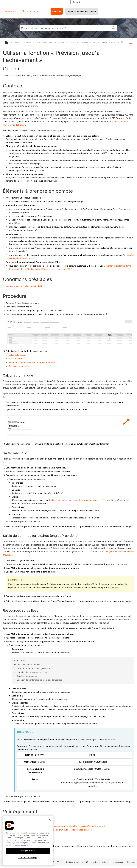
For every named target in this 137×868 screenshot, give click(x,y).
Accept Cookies (28, 851)
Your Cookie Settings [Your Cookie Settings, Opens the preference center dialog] (28, 858)
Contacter (57, 11)
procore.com (11, 11)
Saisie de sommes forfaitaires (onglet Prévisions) (32, 362)
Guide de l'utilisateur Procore (83, 42)
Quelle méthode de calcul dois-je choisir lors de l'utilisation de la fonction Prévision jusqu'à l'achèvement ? (55, 826)
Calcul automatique (18, 355)
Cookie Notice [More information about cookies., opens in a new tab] (26, 845)
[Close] (50, 820)
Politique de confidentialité (77, 862)
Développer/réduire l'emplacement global (130, 42)
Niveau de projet (109, 42)
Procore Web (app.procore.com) (51, 42)
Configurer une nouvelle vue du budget (24, 286)
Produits (28, 42)
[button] (114, 28)
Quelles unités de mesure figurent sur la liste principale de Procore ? (80, 500)
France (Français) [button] (32, 11)
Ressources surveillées (20, 366)
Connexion (131, 862)
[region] (28, 841)
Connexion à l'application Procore (82, 11)
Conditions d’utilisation (100, 862)
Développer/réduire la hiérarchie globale (8, 43)
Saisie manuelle (16, 359)
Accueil (15, 42)
